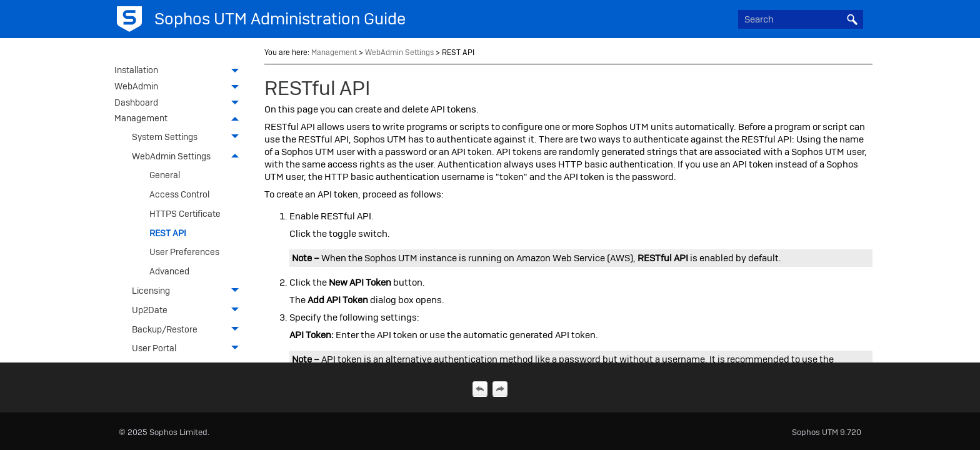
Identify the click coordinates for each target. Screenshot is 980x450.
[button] (852, 19)
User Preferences (184, 252)
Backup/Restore (189, 329)
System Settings (189, 137)
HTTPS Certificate (185, 214)
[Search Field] (801, 19)
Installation (180, 71)
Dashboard (180, 104)
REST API (168, 233)
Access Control (179, 194)
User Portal (189, 348)
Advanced (169, 271)
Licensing (189, 291)
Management (180, 119)
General (165, 175)
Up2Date (189, 310)
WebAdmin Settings (189, 156)
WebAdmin (180, 87)
